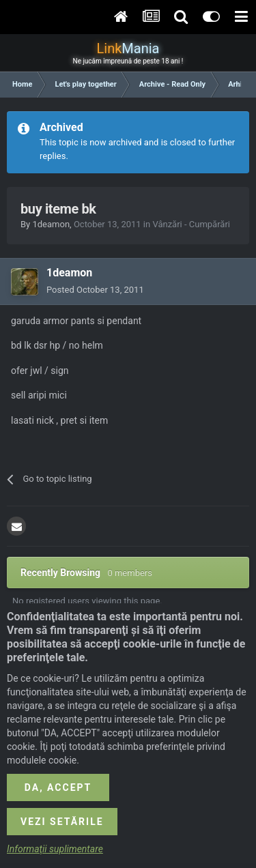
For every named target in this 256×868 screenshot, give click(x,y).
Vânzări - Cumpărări (191, 224)
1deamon (51, 224)
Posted (95, 290)
